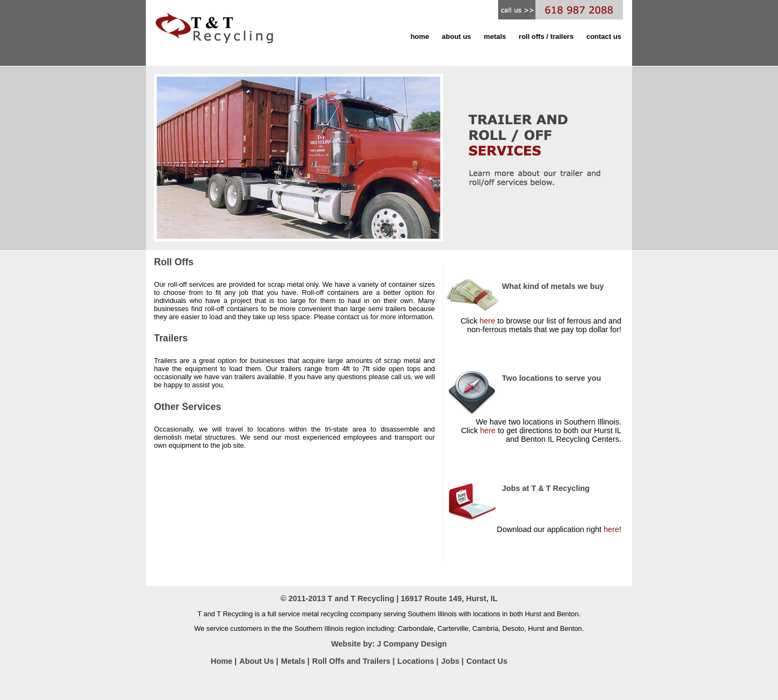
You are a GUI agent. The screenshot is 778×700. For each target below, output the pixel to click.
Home (222, 661)
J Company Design (412, 644)
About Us (258, 661)
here (488, 321)
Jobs (452, 661)
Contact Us (487, 661)
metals (495, 36)
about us (457, 36)
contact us (604, 36)
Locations (417, 661)
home (420, 36)
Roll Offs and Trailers (353, 661)
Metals (293, 661)
